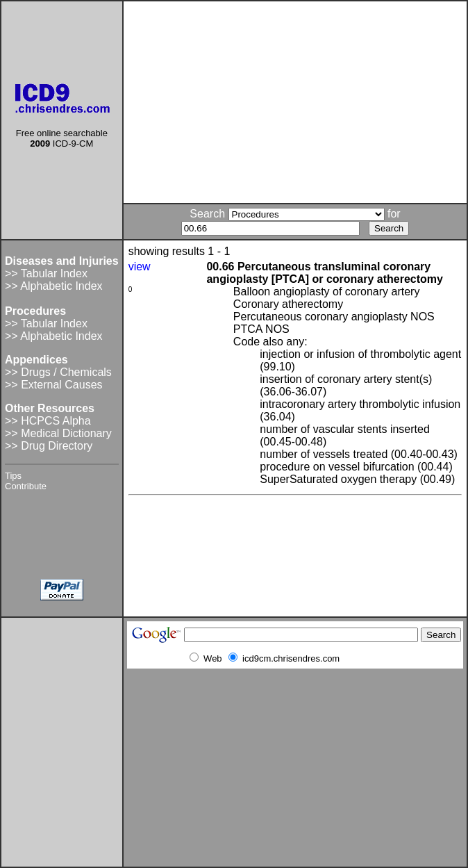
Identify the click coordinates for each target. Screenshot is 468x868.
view (140, 267)
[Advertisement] (295, 102)
